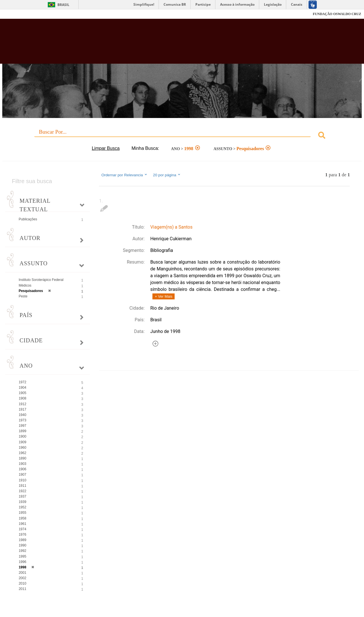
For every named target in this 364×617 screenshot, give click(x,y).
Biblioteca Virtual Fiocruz (159, 44)
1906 (23, 469)
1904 (23, 388)
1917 (23, 409)
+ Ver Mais (164, 296)
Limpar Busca (106, 148)
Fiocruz (17, 14)
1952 (23, 507)
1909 (23, 442)
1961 (23, 524)
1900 (23, 436)
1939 (23, 502)
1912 (23, 404)
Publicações (28, 219)
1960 (23, 448)
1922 (23, 491)
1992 (23, 551)
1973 (23, 420)
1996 (23, 562)
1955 (23, 513)
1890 (23, 458)
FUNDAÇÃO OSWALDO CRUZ (337, 14)
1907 (23, 475)
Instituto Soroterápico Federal (41, 280)
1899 (23, 431)
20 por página (167, 175)
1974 (23, 529)
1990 (23, 545)
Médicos (25, 285)
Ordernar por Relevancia (124, 175)
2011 (23, 589)
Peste (23, 296)
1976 (23, 535)
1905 (23, 393)
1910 (23, 480)
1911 (23, 486)
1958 (23, 518)
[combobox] (182, 136)
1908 (23, 398)
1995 (23, 556)
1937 (23, 496)
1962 (23, 453)
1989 (23, 540)
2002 (23, 578)
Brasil (63, 5)
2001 (23, 573)
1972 (23, 382)
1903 (23, 464)
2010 (23, 583)
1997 (23, 426)
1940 (23, 415)
